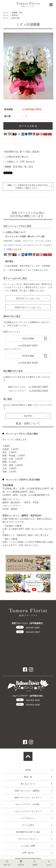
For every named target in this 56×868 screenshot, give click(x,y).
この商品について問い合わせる (20, 162)
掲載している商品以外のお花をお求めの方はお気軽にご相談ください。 (28, 186)
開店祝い (15, 15)
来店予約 (28, 416)
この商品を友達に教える (16, 157)
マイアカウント (28, 818)
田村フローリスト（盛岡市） (28, 791)
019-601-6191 (28, 700)
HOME (28, 770)
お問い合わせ (28, 853)
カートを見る (28, 825)
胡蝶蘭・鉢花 (17, 13)
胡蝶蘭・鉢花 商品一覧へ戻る (19, 167)
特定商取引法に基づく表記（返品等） (23, 152)
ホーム (6, 13)
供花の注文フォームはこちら (28, 307)
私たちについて (28, 784)
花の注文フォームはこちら (28, 298)
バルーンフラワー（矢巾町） (28, 804)
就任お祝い (16, 18)
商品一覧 (28, 777)
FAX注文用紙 (28, 339)
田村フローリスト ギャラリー (28, 798)
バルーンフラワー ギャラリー (28, 811)
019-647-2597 (28, 628)
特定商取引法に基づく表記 (28, 832)
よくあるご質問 (28, 846)
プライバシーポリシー (28, 839)
